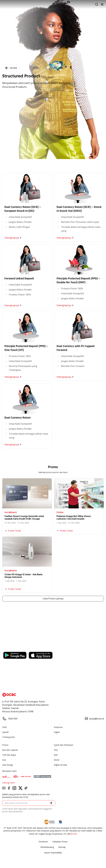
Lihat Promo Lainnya (53, 599)
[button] (51, 803)
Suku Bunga (8, 765)
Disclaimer (43, 842)
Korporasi (58, 727)
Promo (5, 745)
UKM (4, 727)
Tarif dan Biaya (9, 755)
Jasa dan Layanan (10, 750)
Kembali (11, 68)
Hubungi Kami (8, 783)
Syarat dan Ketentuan (63, 745)
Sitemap (62, 847)
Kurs (4, 760)
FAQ (56, 750)
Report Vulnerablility (53, 853)
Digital (57, 732)
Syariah (5, 732)
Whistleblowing (47, 847)
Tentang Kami (8, 737)
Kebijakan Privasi (60, 842)
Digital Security (60, 765)
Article (57, 760)
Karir (56, 755)
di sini (74, 834)
